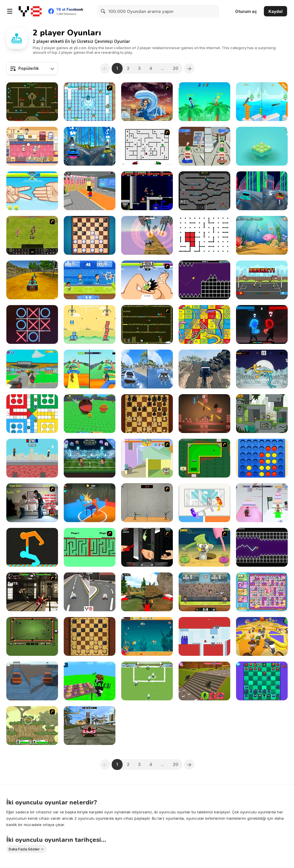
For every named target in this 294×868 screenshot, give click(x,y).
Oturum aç (246, 11)
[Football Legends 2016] (204, 592)
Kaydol (275, 11)
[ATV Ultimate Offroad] (32, 280)
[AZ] (147, 146)
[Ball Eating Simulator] (90, 414)
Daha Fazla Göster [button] (24, 849)
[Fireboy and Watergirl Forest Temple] (32, 102)
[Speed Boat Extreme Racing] (147, 369)
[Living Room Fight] (32, 503)
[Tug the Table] (204, 503)
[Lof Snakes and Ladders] (204, 324)
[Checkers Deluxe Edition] (90, 235)
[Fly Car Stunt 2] (147, 235)
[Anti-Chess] (262, 681)
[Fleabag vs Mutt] (147, 458)
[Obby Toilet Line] (204, 146)
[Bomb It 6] (262, 592)
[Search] (103, 11)
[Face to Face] (90, 547)
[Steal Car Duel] (32, 369)
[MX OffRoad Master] (147, 592)
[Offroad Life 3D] (204, 369)
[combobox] (32, 68)
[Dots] (204, 235)
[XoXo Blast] (32, 324)
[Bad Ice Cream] (90, 102)
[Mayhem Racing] (90, 592)
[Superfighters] (147, 191)
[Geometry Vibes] (204, 280)
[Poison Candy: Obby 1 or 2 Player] (90, 681)
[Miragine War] (32, 235)
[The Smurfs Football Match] (147, 681)
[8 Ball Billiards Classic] (32, 636)
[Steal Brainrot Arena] (90, 191)
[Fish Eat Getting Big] (147, 636)
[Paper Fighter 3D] (262, 369)
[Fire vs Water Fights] (262, 324)
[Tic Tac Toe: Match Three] (262, 146)
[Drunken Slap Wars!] (90, 503)
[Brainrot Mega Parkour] (90, 369)
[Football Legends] (90, 280)
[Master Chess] (147, 414)
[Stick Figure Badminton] (147, 503)
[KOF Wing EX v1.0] (32, 592)
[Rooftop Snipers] (32, 458)
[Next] (189, 68)
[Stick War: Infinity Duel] (204, 414)
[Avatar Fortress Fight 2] (147, 102)
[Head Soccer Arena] (90, 458)
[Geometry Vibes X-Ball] (262, 547)
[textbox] (32, 68)
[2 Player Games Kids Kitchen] (32, 146)
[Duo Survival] (262, 414)
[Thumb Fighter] (147, 280)
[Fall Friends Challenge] (262, 636)
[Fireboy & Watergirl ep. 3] (147, 324)
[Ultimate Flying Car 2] (90, 726)
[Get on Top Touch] (32, 547)
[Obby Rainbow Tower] (262, 503)
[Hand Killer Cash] (147, 547)
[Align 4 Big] (262, 458)
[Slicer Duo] (262, 102)
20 (176, 68)
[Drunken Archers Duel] (204, 102)
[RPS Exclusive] (32, 191)
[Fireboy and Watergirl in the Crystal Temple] (204, 191)
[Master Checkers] (90, 636)
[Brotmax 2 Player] (204, 636)
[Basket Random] (262, 280)
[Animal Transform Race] (204, 681)
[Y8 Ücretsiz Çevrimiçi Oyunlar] (30, 11)
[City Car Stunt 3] (90, 146)
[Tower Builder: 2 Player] (90, 324)
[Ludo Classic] (32, 414)
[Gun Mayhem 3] (32, 726)
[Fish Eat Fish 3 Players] (262, 235)
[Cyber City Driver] (262, 191)
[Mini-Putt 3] (204, 458)
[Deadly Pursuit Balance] (32, 681)
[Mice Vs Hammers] (204, 547)
